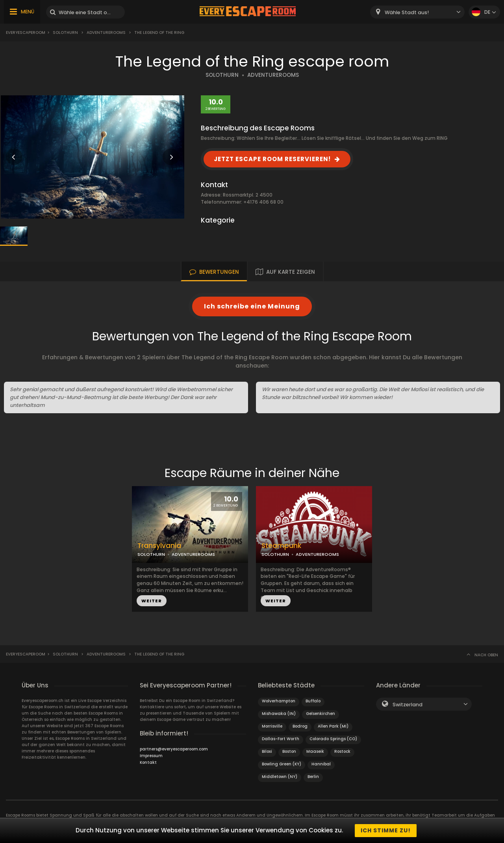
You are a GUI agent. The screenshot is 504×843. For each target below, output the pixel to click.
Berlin (313, 777)
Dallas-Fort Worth (281, 739)
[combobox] (417, 12)
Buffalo (313, 701)
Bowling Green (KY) (282, 764)
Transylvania (159, 546)
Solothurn (65, 32)
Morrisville (272, 726)
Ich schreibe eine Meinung (252, 306)
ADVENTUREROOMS (273, 75)
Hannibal (321, 764)
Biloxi (267, 751)
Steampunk (281, 546)
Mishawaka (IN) (279, 714)
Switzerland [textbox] (408, 705)
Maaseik (315, 751)
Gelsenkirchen (321, 714)
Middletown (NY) (280, 777)
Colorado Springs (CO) (333, 739)
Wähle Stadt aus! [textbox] (407, 12)
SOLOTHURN (222, 75)
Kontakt (148, 762)
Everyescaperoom (26, 32)
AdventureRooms (106, 32)
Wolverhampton (279, 701)
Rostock (342, 751)
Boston (289, 751)
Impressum (151, 756)
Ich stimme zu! (386, 830)
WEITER (152, 601)
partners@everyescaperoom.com (174, 749)
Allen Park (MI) (333, 726)
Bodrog (300, 726)
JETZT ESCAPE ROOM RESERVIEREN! (272, 159)
